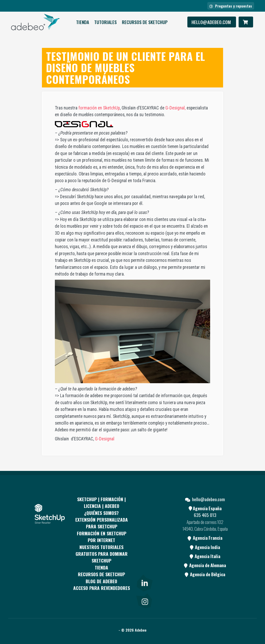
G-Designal (105, 439)
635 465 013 (205, 515)
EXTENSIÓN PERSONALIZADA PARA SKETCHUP (102, 523)
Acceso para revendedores (102, 588)
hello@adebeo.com (212, 22)
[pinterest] (144, 531)
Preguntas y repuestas (231, 6)
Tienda (83, 22)
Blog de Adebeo (101, 581)
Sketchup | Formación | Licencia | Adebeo (101, 502)
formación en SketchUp (99, 108)
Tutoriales (105, 22)
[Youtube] (144, 551)
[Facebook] (144, 512)
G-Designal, (175, 108)
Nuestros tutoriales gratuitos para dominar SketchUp (102, 554)
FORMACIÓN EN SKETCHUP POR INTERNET (102, 537)
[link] (144, 582)
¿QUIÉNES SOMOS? (101, 513)
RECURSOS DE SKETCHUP (145, 22)
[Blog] (144, 570)
